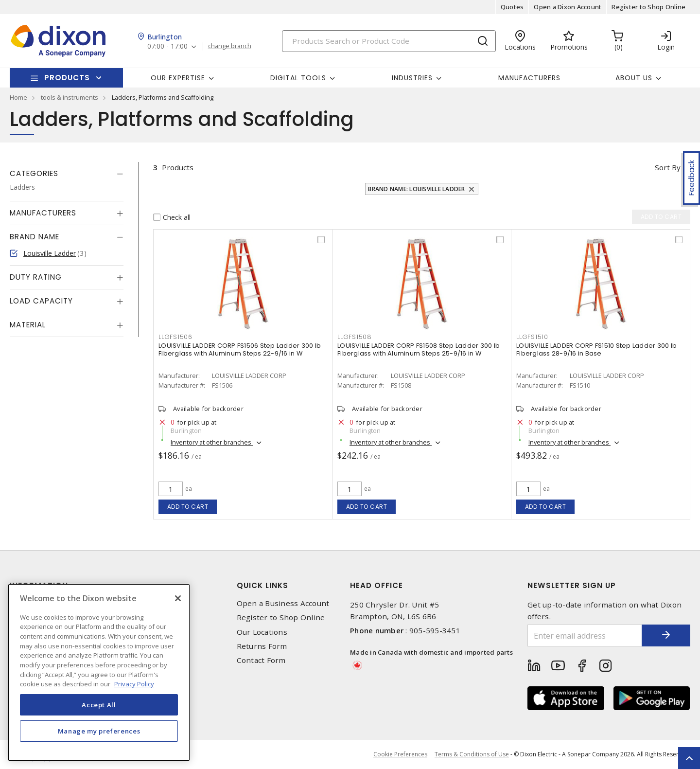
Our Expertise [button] (178, 78)
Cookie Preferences (400, 754)
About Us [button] (634, 78)
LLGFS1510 (532, 337)
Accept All (99, 705)
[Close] (178, 598)
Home (18, 97)
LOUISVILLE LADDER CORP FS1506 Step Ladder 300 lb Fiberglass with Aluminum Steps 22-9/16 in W (240, 349)
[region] (99, 672)
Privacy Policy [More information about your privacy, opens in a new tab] (134, 684)
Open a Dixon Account (568, 7)
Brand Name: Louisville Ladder (416, 189)
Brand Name (35, 237)
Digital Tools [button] (298, 78)
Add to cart (188, 507)
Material (28, 325)
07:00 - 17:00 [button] (167, 46)
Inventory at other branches (212, 442)
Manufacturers (529, 78)
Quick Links (262, 585)
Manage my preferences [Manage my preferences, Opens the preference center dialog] (99, 731)
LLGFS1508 (355, 337)
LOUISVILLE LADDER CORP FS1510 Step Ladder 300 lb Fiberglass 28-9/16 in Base (596, 349)
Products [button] (67, 78)
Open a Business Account (283, 603)
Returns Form (262, 646)
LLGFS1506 (175, 337)
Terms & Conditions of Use (472, 754)
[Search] (389, 41)
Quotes (512, 7)
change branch (230, 46)
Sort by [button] (668, 167)
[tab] (67, 174)
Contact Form (261, 660)
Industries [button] (412, 78)
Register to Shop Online (648, 7)
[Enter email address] (585, 635)
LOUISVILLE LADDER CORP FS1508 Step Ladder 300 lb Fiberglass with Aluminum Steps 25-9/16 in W (419, 349)
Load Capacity (41, 301)
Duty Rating (36, 277)
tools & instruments (70, 97)
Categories (34, 173)
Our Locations (262, 632)
